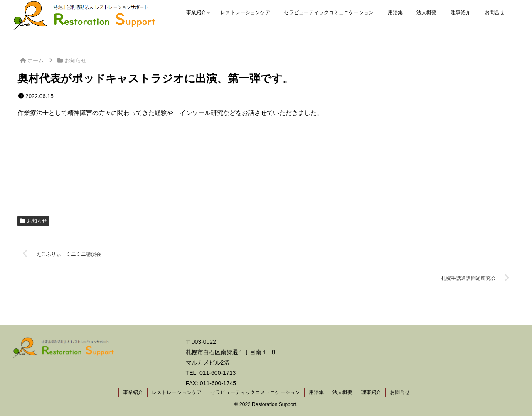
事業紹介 (133, 392)
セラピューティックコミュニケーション (255, 392)
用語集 (316, 392)
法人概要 (342, 392)
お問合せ (400, 392)
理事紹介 (371, 392)
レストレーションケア (177, 392)
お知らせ (33, 221)
